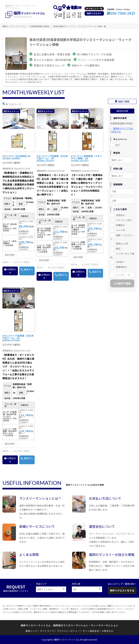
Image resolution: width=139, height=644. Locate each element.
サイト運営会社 (91, 631)
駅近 (118, 249)
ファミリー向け (124, 220)
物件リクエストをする (122, 590)
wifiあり (120, 262)
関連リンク (31, 631)
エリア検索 (56, 15)
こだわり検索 (68, 15)
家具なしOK (122, 243)
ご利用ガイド (74, 15)
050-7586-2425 (123, 13)
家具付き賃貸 (79, 15)
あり (118, 145)
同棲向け (120, 225)
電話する (28, 269)
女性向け (120, 215)
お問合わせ (12, 271)
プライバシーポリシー (68, 631)
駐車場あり (122, 267)
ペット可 (120, 230)
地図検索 (64, 15)
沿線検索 (60, 15)
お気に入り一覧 (95, 9)
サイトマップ (47, 631)
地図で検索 (124, 101)
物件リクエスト (94, 13)
